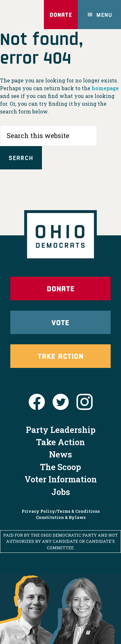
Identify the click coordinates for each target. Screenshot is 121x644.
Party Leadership (61, 430)
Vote (60, 322)
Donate (61, 15)
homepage (105, 88)
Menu (104, 15)
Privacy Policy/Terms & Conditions (61, 511)
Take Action (61, 356)
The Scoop (60, 467)
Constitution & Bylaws (61, 517)
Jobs (61, 492)
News (60, 454)
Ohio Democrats (21, 15)
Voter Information (61, 479)
